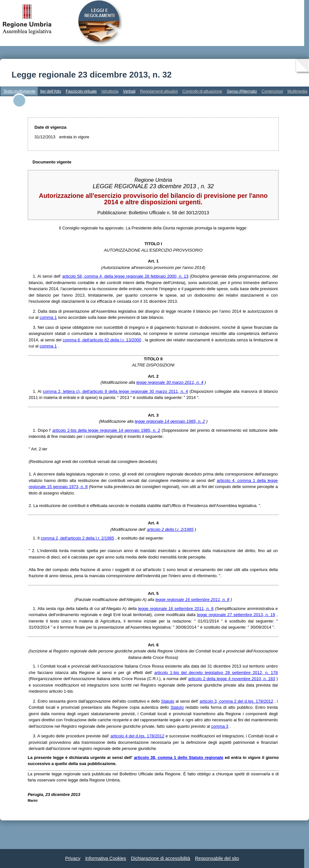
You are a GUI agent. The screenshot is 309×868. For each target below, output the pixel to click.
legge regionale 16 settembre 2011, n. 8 (192, 600)
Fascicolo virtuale (81, 91)
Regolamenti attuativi (159, 91)
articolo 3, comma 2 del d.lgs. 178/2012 (236, 701)
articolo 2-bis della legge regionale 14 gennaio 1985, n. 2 (106, 430)
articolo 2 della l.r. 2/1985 (170, 529)
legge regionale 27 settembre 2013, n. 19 (236, 615)
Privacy (73, 858)
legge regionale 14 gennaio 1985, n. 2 (170, 421)
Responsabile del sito (217, 858)
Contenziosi (272, 91)
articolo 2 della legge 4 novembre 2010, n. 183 (232, 679)
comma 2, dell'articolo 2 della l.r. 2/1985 (78, 538)
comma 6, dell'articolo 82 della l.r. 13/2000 (102, 340)
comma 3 (220, 726)
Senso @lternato (242, 91)
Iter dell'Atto (51, 91)
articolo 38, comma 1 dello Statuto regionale (179, 757)
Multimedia (297, 91)
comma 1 (48, 317)
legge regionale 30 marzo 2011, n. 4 (170, 382)
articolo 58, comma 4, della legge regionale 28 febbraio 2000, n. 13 (126, 276)
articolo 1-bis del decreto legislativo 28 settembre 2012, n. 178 (216, 673)
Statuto (168, 701)
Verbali (129, 91)
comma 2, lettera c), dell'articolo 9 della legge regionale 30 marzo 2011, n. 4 (115, 391)
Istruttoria (110, 91)
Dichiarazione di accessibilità (161, 858)
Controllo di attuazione (202, 91)
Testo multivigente (19, 91)
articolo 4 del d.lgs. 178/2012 (137, 736)
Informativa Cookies (106, 858)
